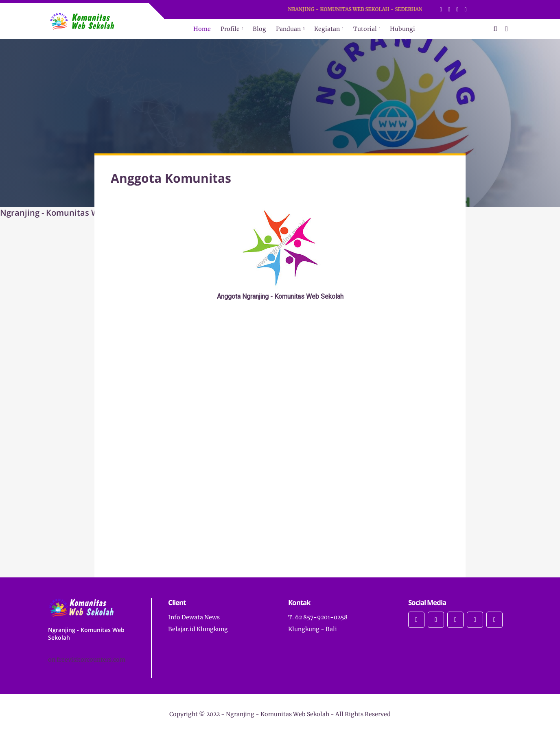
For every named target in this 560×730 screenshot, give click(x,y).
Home (202, 29)
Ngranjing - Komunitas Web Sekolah (278, 714)
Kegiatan (327, 29)
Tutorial (365, 29)
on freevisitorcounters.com (87, 660)
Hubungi (402, 29)
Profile (230, 29)
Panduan (288, 29)
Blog (259, 29)
